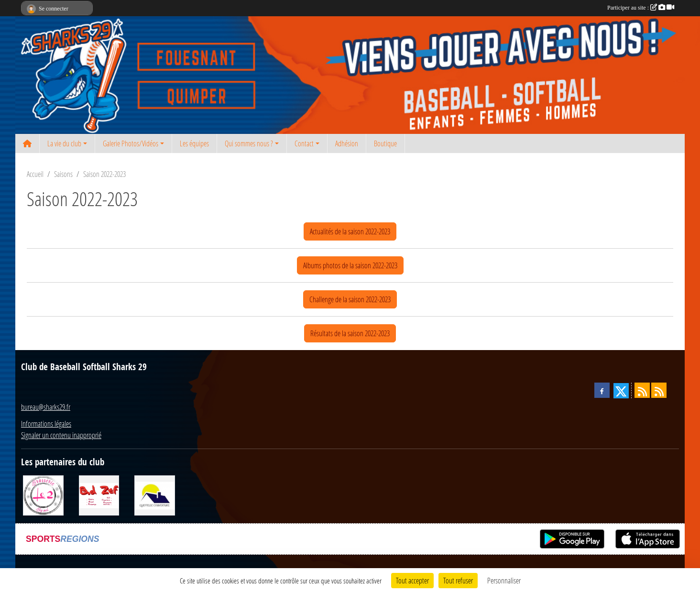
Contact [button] (304, 143)
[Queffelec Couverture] (155, 494)
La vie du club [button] (64, 143)
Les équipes (194, 143)
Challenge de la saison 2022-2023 (350, 299)
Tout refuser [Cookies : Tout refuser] (458, 580)
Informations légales (46, 423)
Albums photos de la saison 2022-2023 (350, 265)
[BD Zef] (99, 494)
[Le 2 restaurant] (43, 494)
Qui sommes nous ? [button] (249, 143)
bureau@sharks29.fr (46, 407)
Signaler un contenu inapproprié (61, 435)
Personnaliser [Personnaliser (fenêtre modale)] (504, 580)
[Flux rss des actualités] (642, 390)
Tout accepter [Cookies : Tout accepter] (412, 580)
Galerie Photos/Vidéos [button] (131, 143)
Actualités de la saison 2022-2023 (350, 231)
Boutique (385, 143)
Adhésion (347, 143)
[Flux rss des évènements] (659, 390)
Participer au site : (641, 8)
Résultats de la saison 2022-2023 (350, 333)
